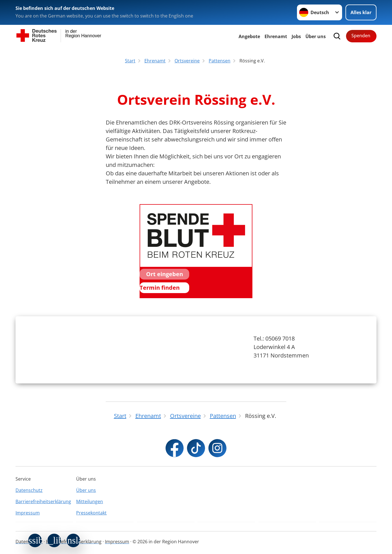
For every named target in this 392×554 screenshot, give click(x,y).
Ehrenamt (276, 36)
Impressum (28, 513)
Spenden (361, 36)
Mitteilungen (90, 501)
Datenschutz (29, 490)
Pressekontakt (91, 513)
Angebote (249, 36)
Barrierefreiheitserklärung (43, 501)
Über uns (86, 490)
